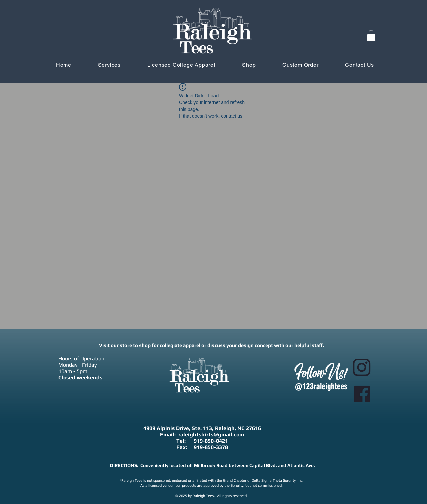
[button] (371, 36)
